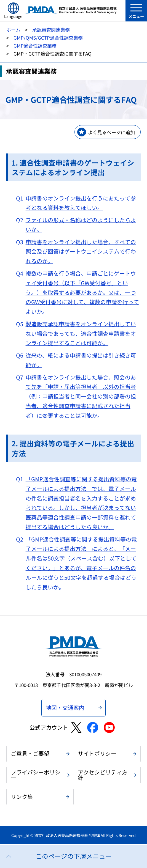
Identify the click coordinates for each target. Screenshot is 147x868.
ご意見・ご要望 (30, 753)
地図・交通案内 (65, 708)
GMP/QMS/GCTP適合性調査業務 (48, 38)
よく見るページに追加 (111, 132)
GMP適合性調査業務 (35, 46)
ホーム (13, 30)
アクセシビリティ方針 (103, 775)
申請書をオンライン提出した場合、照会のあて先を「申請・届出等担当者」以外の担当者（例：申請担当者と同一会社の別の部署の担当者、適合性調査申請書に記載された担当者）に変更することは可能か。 (81, 396)
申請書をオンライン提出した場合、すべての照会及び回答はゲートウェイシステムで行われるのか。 (81, 252)
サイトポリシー (97, 753)
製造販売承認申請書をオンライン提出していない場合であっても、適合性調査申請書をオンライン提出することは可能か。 (81, 333)
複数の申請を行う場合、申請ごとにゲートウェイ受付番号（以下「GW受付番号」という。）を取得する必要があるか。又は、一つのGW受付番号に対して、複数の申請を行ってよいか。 (82, 292)
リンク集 (22, 797)
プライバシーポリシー (36, 775)
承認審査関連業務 (51, 30)
